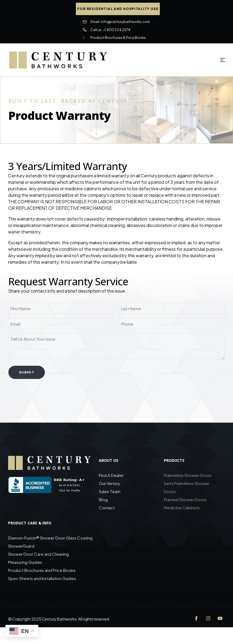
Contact (107, 507)
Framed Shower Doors (185, 499)
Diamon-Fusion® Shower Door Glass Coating (50, 537)
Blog (103, 499)
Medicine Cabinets (182, 507)
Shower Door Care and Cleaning (38, 553)
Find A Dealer (111, 474)
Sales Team (110, 491)
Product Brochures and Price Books (42, 569)
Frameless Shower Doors (188, 474)
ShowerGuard (21, 545)
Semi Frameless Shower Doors (187, 487)
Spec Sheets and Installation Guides (43, 577)
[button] (118, 9)
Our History (109, 482)
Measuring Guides (25, 561)
